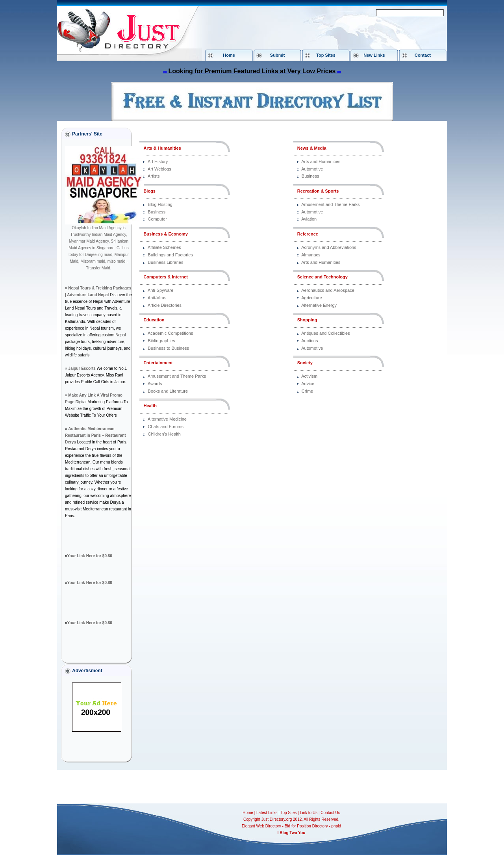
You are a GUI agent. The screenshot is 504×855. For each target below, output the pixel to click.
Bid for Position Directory (306, 826)
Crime (307, 391)
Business (157, 212)
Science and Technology (322, 277)
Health (150, 406)
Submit (277, 55)
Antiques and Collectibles (326, 333)
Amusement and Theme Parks (177, 376)
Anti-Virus (157, 298)
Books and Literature (168, 391)
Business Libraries (166, 262)
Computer (157, 219)
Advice (308, 384)
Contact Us (330, 813)
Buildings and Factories (170, 255)
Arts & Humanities (162, 148)
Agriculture (312, 298)
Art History (158, 161)
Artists (154, 176)
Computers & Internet (165, 277)
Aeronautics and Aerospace (328, 290)
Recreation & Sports (318, 191)
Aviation (309, 219)
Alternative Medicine (167, 419)
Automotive (312, 169)
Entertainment (158, 363)
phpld (336, 826)
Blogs (149, 191)
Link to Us (309, 813)
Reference (308, 234)
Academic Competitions (170, 333)
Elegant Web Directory (261, 826)
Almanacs (311, 255)
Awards (155, 384)
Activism (309, 376)
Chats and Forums (166, 427)
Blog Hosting (160, 204)
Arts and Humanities (321, 161)
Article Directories (165, 305)
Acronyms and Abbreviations (329, 247)
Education (154, 320)
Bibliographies (162, 341)
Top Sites (326, 55)
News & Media (312, 148)
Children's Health (164, 434)
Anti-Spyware (160, 290)
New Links (374, 55)
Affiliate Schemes (164, 247)
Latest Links (267, 813)
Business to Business (169, 348)
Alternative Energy (319, 305)
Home (229, 55)
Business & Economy (165, 234)
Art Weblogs (159, 169)
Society (305, 363)
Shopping (307, 320)
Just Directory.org (277, 819)
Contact (423, 55)
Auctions (309, 341)
